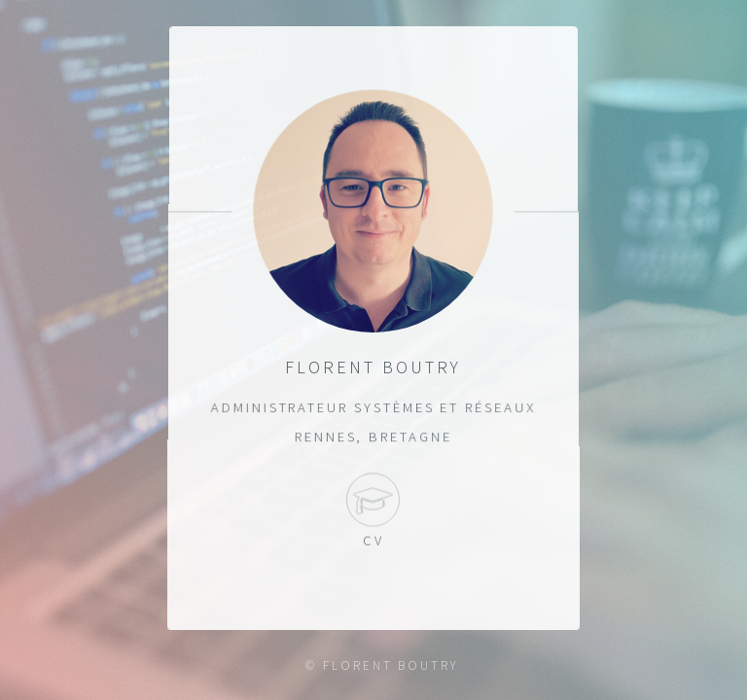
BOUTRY (428, 665)
